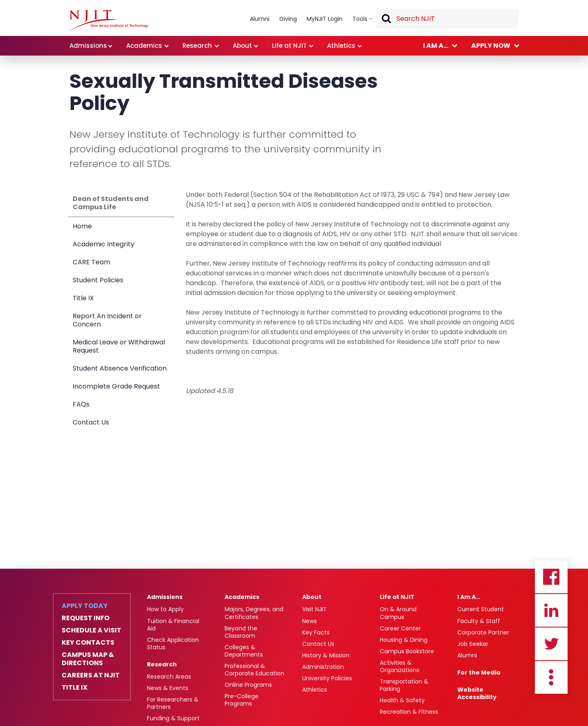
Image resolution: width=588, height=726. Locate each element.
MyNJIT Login (325, 19)
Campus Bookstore (407, 651)
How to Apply (165, 609)
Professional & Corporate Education (254, 670)
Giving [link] (288, 19)
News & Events (168, 688)
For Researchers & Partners (173, 703)
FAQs (81, 404)
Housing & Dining (404, 640)
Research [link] (197, 46)
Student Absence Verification (120, 368)
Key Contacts (88, 643)
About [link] (242, 46)
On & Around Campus (398, 613)
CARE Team (91, 262)
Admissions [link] (88, 46)
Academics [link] (144, 46)
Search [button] (386, 19)
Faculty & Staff (479, 621)
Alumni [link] (260, 19)
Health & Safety (402, 700)
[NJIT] (109, 20)
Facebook (551, 577)
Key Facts (316, 632)
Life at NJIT (397, 597)
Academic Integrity (104, 244)
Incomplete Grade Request (116, 386)
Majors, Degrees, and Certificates (254, 613)
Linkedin (551, 610)
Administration (323, 667)
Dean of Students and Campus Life (111, 203)
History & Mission (326, 655)
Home (82, 226)
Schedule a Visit (91, 630)
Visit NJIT (314, 609)
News (310, 621)
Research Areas (169, 677)
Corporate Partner (483, 632)
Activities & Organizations (400, 666)
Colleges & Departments (244, 651)
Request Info (86, 618)
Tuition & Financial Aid (173, 625)
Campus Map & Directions (88, 659)
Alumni (467, 655)
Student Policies (98, 280)
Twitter (551, 644)
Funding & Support (173, 718)
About (312, 597)
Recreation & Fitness (409, 712)
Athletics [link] (341, 46)
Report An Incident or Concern (107, 320)
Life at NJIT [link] (289, 46)
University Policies (327, 678)
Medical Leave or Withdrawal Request (119, 346)
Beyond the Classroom (241, 632)
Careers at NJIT (91, 675)
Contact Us (91, 422)
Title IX (83, 298)
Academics (242, 597)
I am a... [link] (436, 46)
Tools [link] (360, 19)
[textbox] (448, 19)
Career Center (400, 628)
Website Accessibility (477, 693)
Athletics (315, 690)
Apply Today (85, 606)
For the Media (479, 672)
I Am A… (469, 597)
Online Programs (248, 685)
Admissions (165, 597)
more (551, 677)
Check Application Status (173, 643)
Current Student (481, 609)
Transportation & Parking (404, 685)
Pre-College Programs (242, 700)
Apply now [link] (491, 46)
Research (162, 664)
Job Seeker (473, 644)
